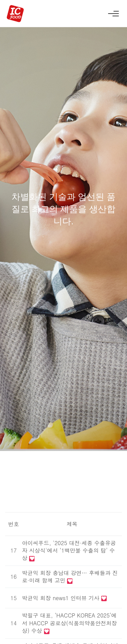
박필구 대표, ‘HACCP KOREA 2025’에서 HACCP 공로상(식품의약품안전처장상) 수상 (69, 623)
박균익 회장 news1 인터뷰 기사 (62, 598)
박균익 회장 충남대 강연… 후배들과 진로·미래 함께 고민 (70, 577)
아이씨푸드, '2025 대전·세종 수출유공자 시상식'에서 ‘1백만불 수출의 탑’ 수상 (69, 551)
